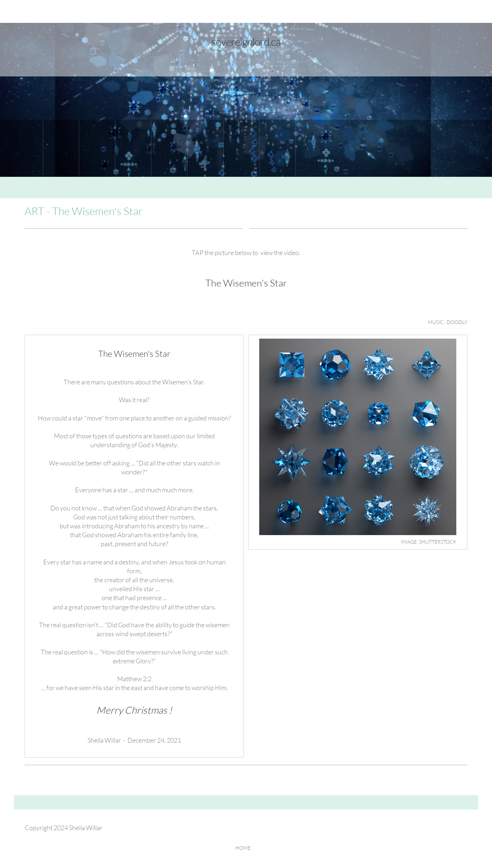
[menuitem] (25, 148)
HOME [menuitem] (243, 848)
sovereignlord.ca (246, 41)
